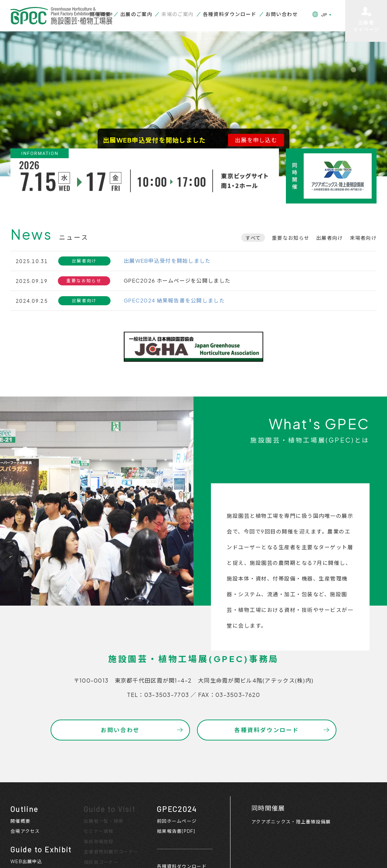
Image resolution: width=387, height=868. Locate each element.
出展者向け (329, 238)
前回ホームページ (177, 821)
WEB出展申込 (26, 861)
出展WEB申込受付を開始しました (167, 260)
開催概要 (100, 14)
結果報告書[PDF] (176, 831)
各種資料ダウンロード (230, 14)
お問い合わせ (282, 14)
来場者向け (363, 238)
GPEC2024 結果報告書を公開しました (174, 300)
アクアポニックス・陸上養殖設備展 (291, 822)
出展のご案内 (136, 14)
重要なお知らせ (291, 238)
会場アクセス (25, 831)
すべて (253, 238)
